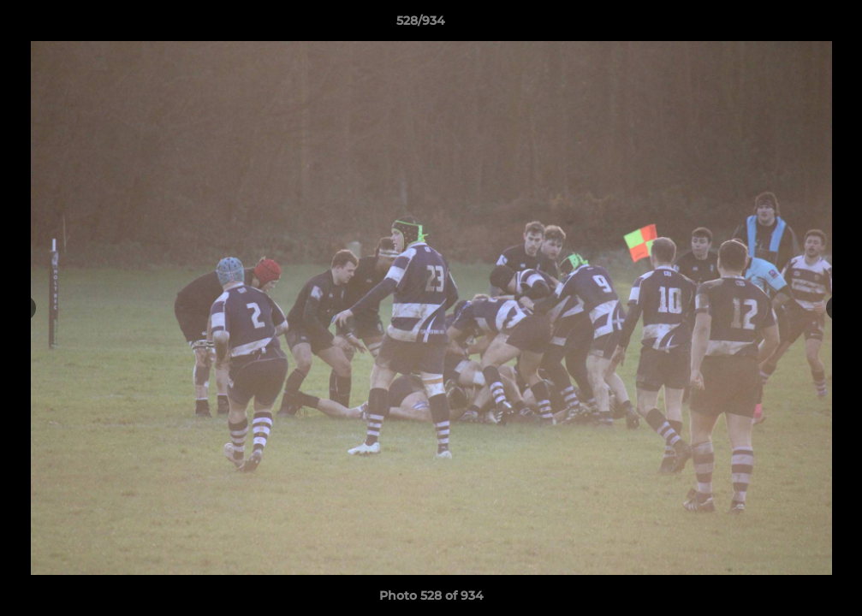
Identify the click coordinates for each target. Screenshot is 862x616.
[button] (790, 25)
